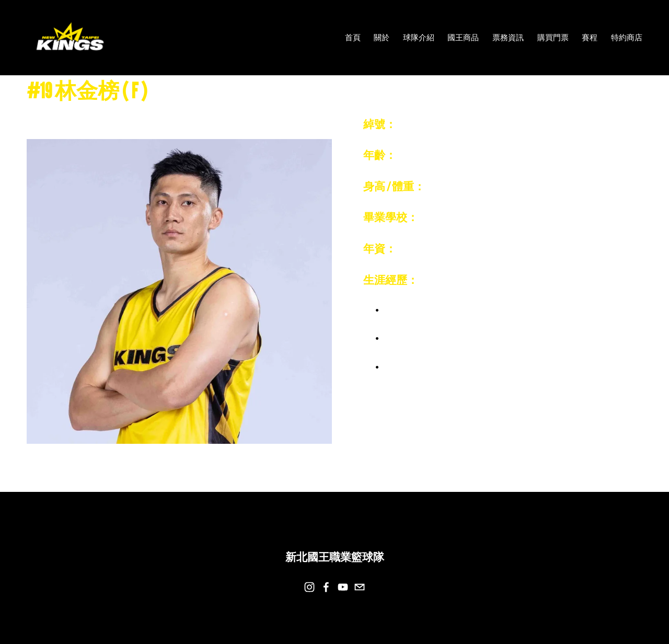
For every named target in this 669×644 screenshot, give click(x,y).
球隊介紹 (419, 37)
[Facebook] (326, 587)
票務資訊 (508, 37)
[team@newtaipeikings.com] (360, 587)
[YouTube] (343, 587)
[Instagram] (309, 587)
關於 (382, 37)
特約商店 (627, 37)
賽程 (590, 37)
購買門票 (553, 37)
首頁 (353, 37)
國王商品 (463, 37)
